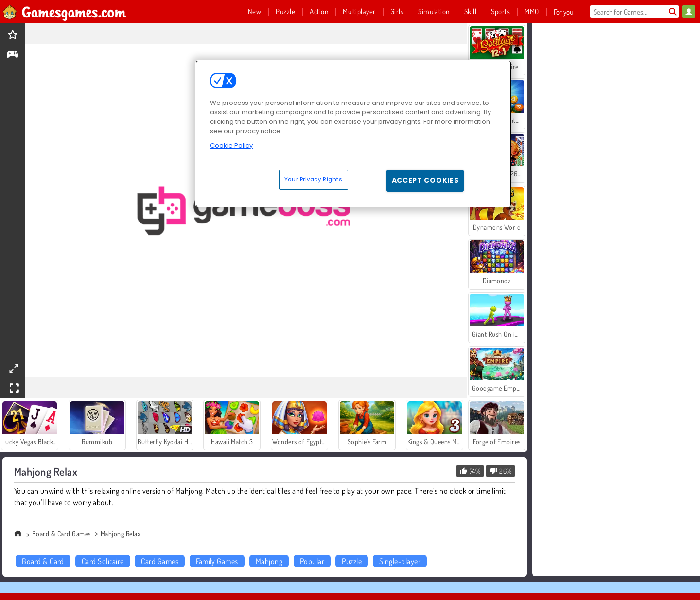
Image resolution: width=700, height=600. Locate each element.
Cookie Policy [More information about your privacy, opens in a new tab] (231, 146)
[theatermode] (14, 369)
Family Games (217, 561)
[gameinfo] (12, 55)
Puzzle (352, 561)
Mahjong (269, 561)
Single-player (400, 561)
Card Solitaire (103, 561)
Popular (312, 561)
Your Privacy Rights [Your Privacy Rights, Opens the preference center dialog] (314, 179)
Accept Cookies (425, 180)
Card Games (160, 561)
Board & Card (43, 561)
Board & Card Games (61, 534)
